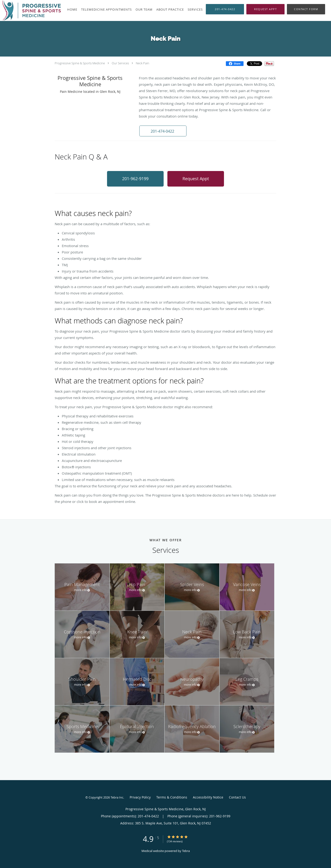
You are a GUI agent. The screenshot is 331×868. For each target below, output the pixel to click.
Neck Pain (143, 63)
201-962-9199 (135, 179)
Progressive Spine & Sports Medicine (80, 63)
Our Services (120, 63)
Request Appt (196, 179)
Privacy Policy (140, 797)
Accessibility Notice (208, 797)
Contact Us (237, 797)
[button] (265, 9)
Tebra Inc (117, 797)
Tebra (186, 851)
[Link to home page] (30, 10)
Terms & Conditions (172, 797)
